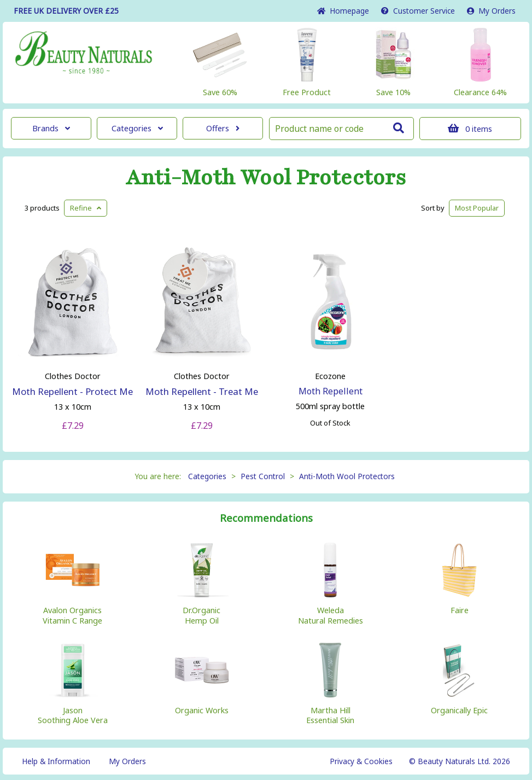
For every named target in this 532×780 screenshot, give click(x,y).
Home (343, 11)
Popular (477, 208)
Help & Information (56, 761)
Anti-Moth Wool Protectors (266, 178)
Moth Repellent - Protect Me (72, 391)
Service (418, 11)
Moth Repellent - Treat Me (202, 391)
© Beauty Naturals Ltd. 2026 (460, 761)
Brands (51, 128)
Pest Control (263, 476)
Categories (137, 128)
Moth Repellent (331, 391)
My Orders (491, 11)
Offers (223, 128)
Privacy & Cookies (361, 761)
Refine (86, 208)
